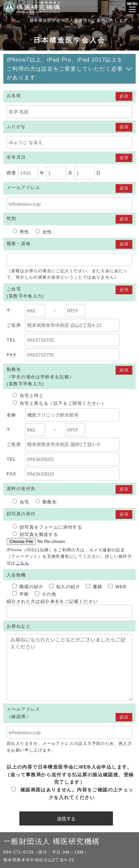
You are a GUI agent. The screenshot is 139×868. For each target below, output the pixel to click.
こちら (22, 563)
